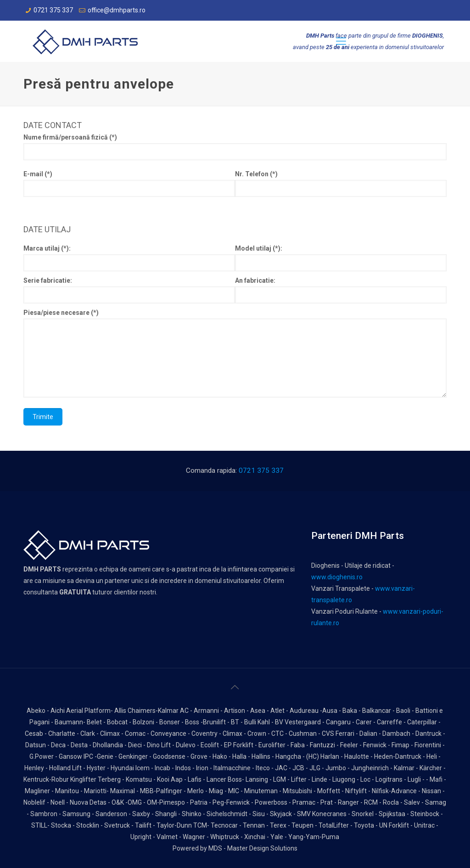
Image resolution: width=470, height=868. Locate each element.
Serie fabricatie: (129, 290)
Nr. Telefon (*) (341, 184)
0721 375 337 (53, 10)
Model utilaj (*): (341, 258)
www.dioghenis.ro (337, 577)
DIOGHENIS (428, 36)
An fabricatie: (341, 290)
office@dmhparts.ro (117, 10)
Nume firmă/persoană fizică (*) (235, 147)
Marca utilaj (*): (129, 258)
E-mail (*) (129, 184)
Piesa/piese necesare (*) (235, 353)
